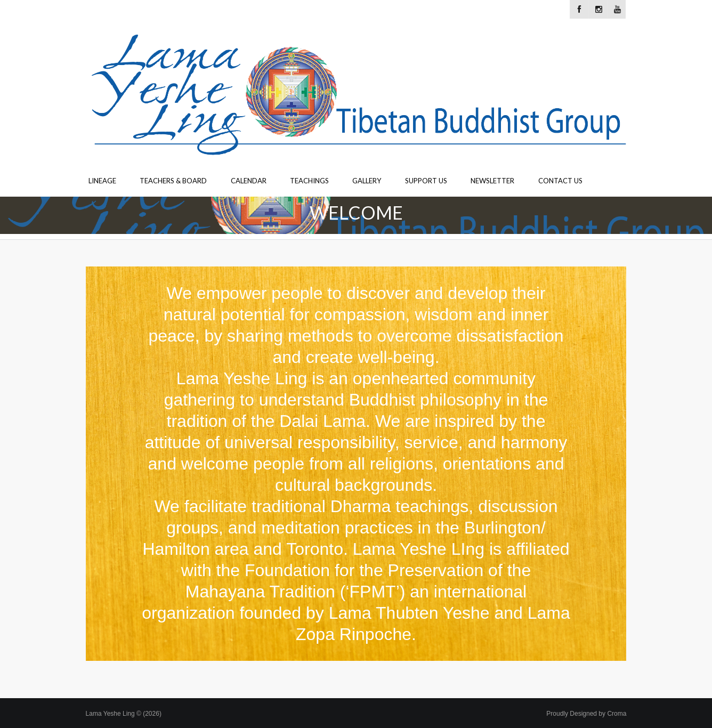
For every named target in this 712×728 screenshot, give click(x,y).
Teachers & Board (173, 181)
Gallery (367, 181)
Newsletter (492, 181)
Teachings (309, 181)
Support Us (426, 181)
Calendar (249, 181)
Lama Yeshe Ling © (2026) (124, 714)
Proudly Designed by (586, 714)
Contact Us (560, 181)
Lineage (102, 181)
